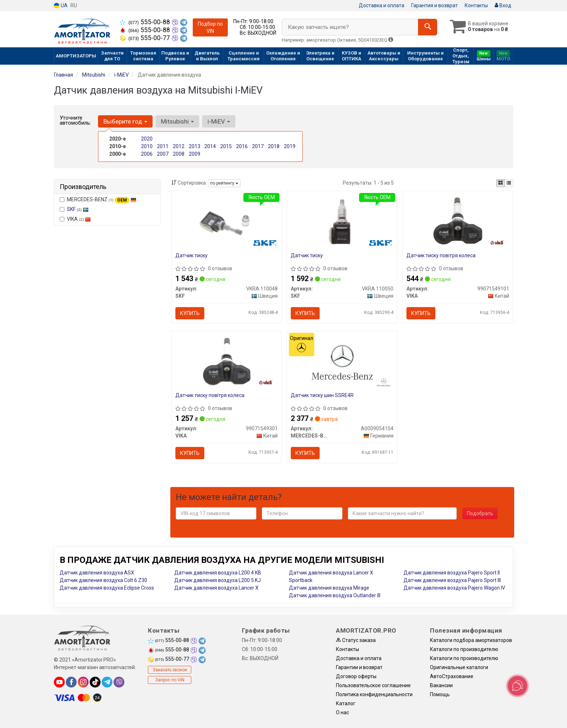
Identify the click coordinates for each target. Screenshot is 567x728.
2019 (290, 146)
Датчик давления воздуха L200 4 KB (218, 573)
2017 (258, 146)
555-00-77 (146, 38)
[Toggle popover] (517, 686)
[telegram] (107, 682)
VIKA (75, 219)
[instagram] (83, 682)
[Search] (428, 27)
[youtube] (59, 682)
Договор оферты (356, 676)
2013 (195, 146)
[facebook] (71, 682)
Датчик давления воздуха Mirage (329, 588)
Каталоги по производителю (464, 649)
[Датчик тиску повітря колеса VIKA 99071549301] (226, 362)
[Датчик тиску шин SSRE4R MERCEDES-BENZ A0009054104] (342, 362)
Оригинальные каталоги (459, 667)
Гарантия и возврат (434, 5)
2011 (163, 146)
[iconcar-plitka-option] (500, 183)
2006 (147, 154)
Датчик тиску (191, 255)
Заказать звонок (170, 670)
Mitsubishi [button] (177, 121)
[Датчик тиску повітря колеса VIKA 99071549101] (458, 222)
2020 (147, 139)
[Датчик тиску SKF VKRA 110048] (226, 222)
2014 (210, 146)
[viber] (119, 682)
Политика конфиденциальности (374, 694)
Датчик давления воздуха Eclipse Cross (107, 588)
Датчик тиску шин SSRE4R (322, 395)
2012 (179, 146)
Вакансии (441, 685)
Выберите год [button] (125, 121)
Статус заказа (356, 640)
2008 (179, 154)
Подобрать (480, 513)
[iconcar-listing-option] (509, 183)
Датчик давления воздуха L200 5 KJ (218, 580)
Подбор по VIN (210, 27)
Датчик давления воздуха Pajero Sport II (452, 573)
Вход (503, 5)
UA (61, 6)
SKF (78, 209)
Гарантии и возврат (359, 667)
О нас (342, 712)
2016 (242, 146)
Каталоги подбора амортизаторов (471, 640)
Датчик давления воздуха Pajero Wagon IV (454, 588)
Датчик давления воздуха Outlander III (335, 595)
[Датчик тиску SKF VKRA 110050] (342, 222)
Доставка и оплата (381, 5)
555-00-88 (146, 22)
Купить (190, 313)
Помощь (440, 694)
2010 (147, 146)
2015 (226, 146)
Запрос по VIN (170, 680)
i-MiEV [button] (219, 121)
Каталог (346, 703)
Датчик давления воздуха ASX (97, 573)
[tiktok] (95, 682)
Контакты (476, 5)
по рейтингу (224, 183)
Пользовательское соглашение (373, 685)
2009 (195, 154)
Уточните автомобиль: (75, 120)
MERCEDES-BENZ (98, 200)
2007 (163, 154)
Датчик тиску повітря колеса (441, 255)
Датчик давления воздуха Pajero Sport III (452, 580)
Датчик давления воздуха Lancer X (216, 588)
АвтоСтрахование (452, 676)
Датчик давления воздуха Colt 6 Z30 (103, 580)
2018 (274, 146)
